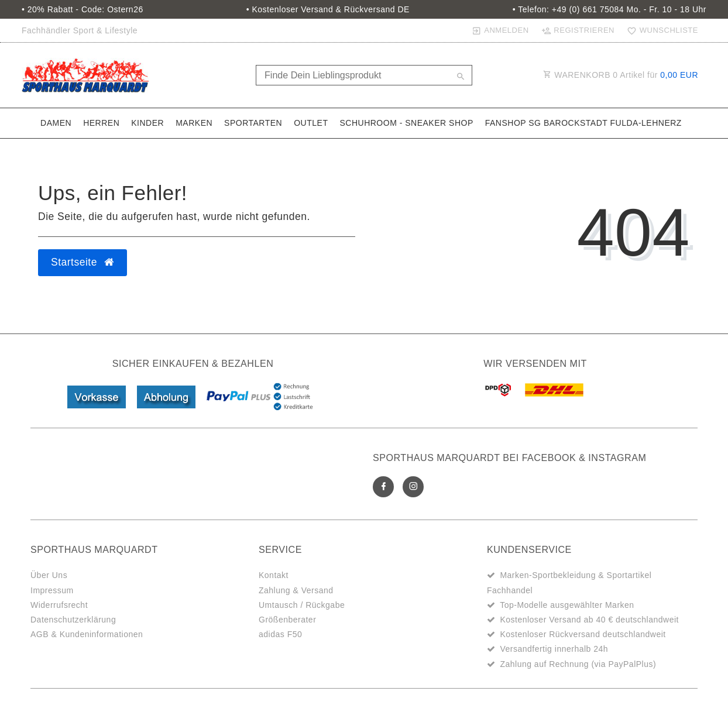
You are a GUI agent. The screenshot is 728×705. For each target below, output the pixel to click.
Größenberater (287, 620)
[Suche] (461, 77)
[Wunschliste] (660, 30)
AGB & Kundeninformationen (87, 634)
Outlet (311, 123)
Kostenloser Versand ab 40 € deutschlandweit (589, 620)
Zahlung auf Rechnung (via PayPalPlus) (578, 664)
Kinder (147, 123)
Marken (194, 123)
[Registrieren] (578, 30)
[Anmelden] (500, 30)
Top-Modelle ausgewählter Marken (567, 605)
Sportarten (253, 123)
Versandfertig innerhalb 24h (554, 649)
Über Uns (49, 575)
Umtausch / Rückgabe (302, 605)
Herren (101, 123)
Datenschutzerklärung (73, 620)
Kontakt (274, 575)
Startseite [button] (83, 262)
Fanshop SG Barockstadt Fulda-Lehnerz (583, 123)
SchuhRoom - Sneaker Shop (406, 123)
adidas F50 (280, 634)
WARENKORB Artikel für (621, 75)
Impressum (52, 590)
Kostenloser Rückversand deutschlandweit (583, 634)
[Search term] (364, 75)
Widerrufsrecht (59, 605)
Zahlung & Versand (296, 590)
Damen (56, 123)
